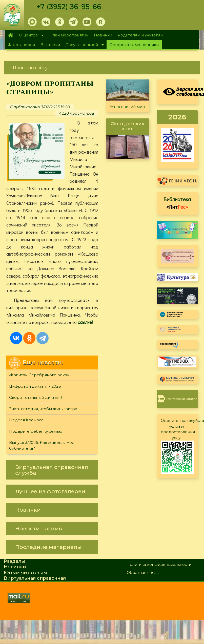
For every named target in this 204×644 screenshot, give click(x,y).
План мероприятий (69, 35)
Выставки (50, 45)
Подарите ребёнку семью (36, 431)
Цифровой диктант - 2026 (35, 386)
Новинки (103, 35)
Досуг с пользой (83, 45)
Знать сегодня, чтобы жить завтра (43, 409)
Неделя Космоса (26, 420)
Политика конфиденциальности (159, 564)
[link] (102, 68)
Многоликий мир (128, 107)
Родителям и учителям (141, 35)
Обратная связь (142, 573)
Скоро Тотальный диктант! (35, 397)
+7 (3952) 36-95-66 (69, 7)
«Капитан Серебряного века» (39, 375)
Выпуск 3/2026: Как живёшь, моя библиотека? (42, 445)
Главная (11, 35)
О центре (30, 36)
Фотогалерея (21, 45)
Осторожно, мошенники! (134, 45)
